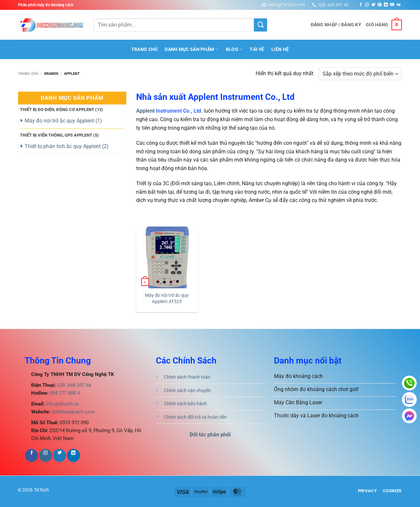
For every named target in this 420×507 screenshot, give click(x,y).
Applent (145, 111)
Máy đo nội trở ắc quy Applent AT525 (167, 298)
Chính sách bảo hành (186, 404)
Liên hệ (280, 49)
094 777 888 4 (64, 393)
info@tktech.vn (62, 404)
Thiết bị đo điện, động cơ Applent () (62, 110)
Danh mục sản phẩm (191, 49)
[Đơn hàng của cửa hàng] (360, 74)
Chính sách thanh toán (187, 377)
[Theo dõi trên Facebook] (361, 5)
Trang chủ (28, 74)
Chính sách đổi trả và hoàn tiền (195, 417)
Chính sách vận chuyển (188, 391)
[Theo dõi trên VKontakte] (399, 5)
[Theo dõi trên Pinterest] (380, 5)
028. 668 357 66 (73, 385)
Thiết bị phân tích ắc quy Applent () (67, 146)
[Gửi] (261, 25)
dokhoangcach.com (73, 412)
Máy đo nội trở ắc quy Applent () (63, 121)
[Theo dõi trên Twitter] (373, 5)
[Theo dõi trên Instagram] (367, 5)
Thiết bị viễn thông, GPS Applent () (59, 135)
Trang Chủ (145, 49)
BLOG (234, 49)
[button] (336, 25)
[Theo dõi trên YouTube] (392, 5)
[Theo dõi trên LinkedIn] (386, 5)
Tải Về (257, 49)
